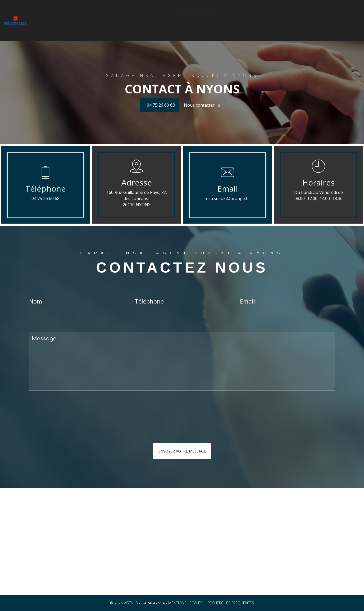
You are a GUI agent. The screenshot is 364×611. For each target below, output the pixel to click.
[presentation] (85, 428)
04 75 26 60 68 (195, 23)
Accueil (59, 13)
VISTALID (131, 603)
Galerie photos (235, 13)
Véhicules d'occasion (197, 13)
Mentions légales (185, 603)
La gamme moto (116, 13)
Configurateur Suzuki (154, 13)
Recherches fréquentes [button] (233, 603)
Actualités (305, 13)
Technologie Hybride (273, 13)
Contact (327, 13)
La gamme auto (83, 13)
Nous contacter (202, 105)
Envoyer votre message (182, 451)
